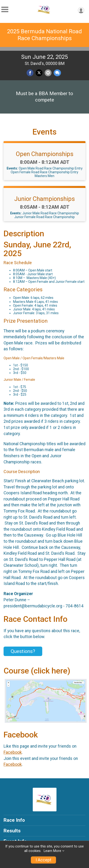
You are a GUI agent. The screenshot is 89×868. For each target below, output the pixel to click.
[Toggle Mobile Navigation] (5, 10)
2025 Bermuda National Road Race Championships (44, 35)
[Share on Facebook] (30, 73)
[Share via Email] (48, 73)
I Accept (43, 860)
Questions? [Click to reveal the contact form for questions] (23, 651)
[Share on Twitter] (39, 73)
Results (12, 831)
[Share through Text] (57, 73)
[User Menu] (81, 10)
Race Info (14, 820)
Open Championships (45, 154)
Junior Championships (44, 199)
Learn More (52, 851)
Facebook (13, 752)
